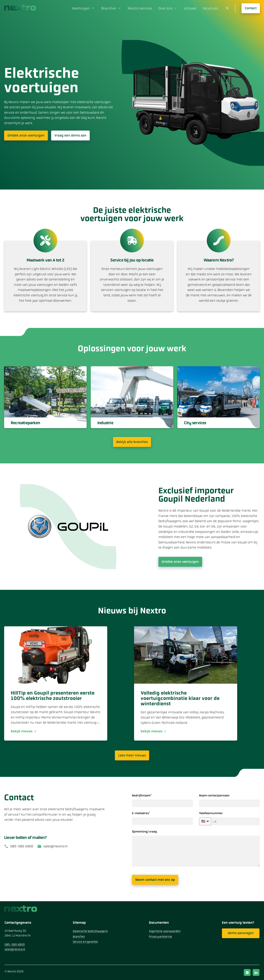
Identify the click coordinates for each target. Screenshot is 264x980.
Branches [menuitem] (113, 8)
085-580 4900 (22, 846)
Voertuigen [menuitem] (87, 8)
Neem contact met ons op (155, 880)
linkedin (256, 972)
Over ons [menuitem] (168, 8)
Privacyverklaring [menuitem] (160, 936)
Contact (251, 8)
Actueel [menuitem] (191, 8)
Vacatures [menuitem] (211, 8)
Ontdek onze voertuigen (26, 135)
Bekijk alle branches (132, 442)
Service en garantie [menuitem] (85, 942)
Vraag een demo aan (70, 135)
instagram (247, 972)
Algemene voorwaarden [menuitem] (165, 931)
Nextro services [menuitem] (143, 8)
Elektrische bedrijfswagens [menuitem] (90, 931)
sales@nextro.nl (55, 846)
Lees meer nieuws (132, 755)
